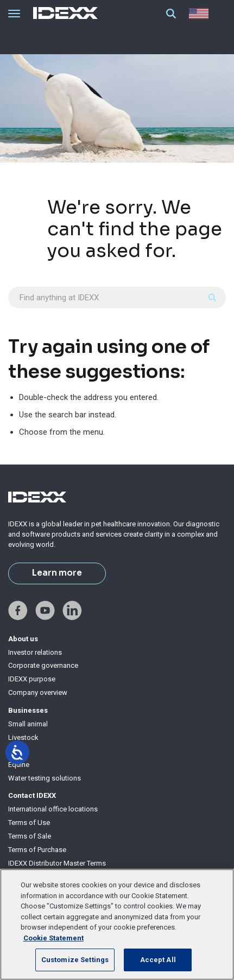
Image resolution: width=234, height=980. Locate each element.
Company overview (38, 692)
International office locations (53, 809)
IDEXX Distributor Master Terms (57, 863)
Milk (15, 751)
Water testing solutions (45, 778)
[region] (117, 924)
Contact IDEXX (32, 795)
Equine (19, 765)
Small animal (28, 724)
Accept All (158, 960)
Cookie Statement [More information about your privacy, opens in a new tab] (53, 938)
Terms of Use (29, 823)
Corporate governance (43, 665)
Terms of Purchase (37, 850)
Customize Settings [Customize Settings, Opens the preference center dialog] (75, 960)
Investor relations (35, 652)
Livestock (23, 737)
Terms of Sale (30, 836)
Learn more (57, 573)
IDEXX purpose (32, 679)
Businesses (28, 710)
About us (23, 639)
